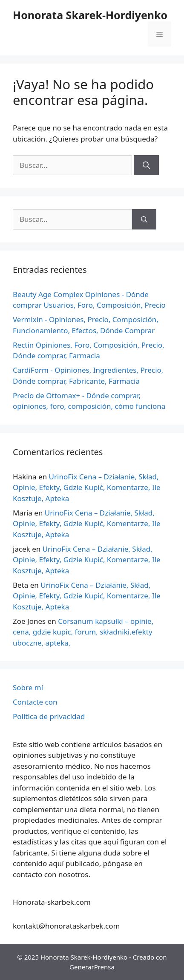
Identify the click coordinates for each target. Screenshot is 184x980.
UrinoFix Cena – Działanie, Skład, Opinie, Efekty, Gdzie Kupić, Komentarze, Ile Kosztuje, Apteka (87, 487)
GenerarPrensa (92, 967)
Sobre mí (28, 687)
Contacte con (35, 702)
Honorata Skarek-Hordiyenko (90, 15)
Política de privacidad (49, 716)
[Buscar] (146, 165)
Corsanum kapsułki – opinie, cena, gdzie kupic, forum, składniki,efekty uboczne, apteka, (83, 632)
